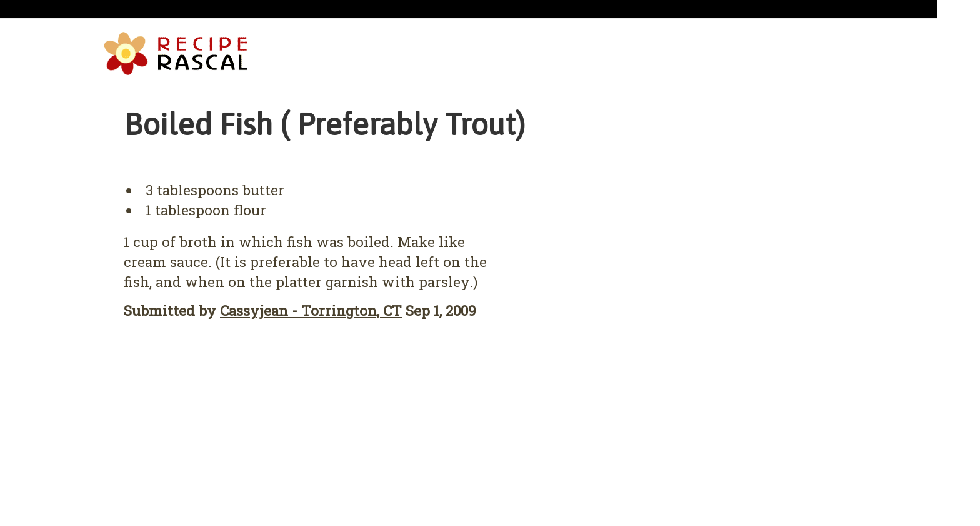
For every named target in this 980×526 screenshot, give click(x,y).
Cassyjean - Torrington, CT (311, 311)
